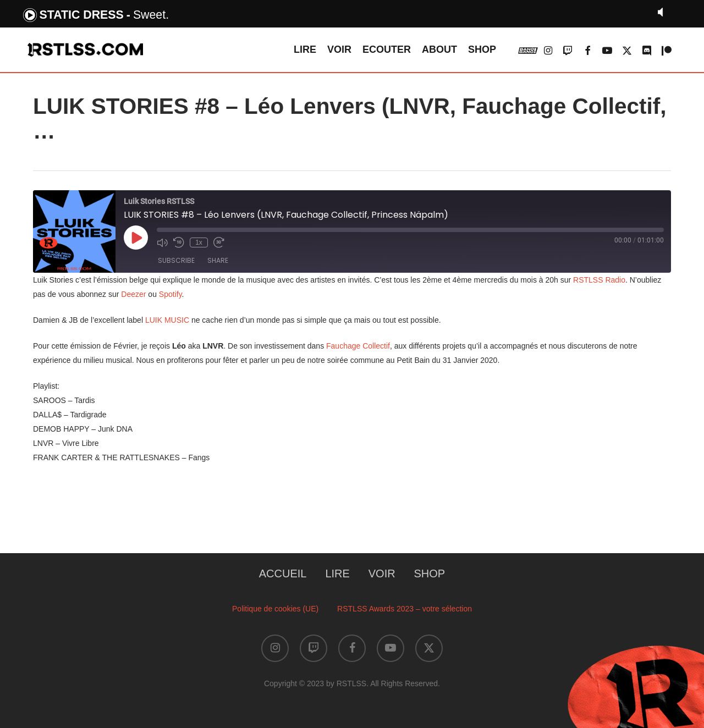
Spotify (170, 294)
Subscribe (176, 260)
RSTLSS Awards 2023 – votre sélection (405, 609)
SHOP (430, 573)
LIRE (337, 573)
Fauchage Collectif (358, 346)
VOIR (382, 573)
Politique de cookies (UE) (275, 609)
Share (218, 260)
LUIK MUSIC (167, 320)
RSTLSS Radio (599, 280)
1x (199, 242)
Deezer (133, 294)
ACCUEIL (283, 573)
